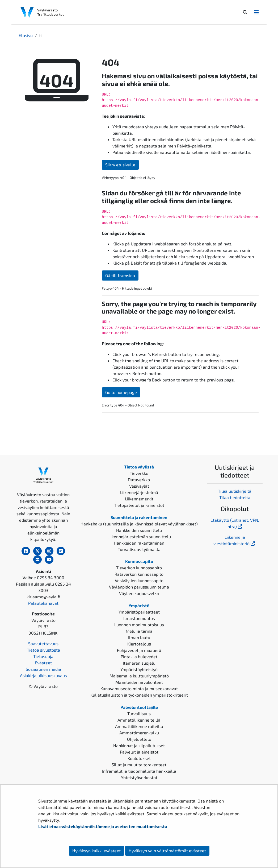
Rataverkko (139, 480)
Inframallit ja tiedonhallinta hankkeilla (139, 771)
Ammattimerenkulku (139, 733)
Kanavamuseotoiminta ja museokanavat (139, 688)
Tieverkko (139, 473)
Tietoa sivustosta (43, 650)
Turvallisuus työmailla (139, 549)
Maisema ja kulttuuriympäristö (139, 676)
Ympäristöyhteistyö (139, 669)
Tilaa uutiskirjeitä (235, 491)
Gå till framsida (120, 275)
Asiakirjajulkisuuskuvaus (43, 675)
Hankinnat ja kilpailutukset (139, 745)
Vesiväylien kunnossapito (139, 580)
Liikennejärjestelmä (139, 492)
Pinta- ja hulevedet (139, 657)
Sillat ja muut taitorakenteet (139, 765)
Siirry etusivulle (120, 165)
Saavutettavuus (43, 643)
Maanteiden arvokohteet (139, 682)
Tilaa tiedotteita (235, 497)
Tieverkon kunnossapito (139, 568)
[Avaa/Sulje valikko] (256, 12)
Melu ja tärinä (139, 631)
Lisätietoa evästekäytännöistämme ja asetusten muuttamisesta (103, 826)
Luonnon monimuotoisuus (139, 625)
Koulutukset (139, 758)
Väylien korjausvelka (139, 593)
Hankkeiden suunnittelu (139, 530)
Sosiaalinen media (43, 669)
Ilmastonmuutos (139, 618)
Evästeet (43, 663)
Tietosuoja (43, 656)
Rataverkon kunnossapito (139, 574)
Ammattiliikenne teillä (139, 720)
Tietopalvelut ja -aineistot (139, 505)
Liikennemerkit (139, 499)
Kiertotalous (139, 644)
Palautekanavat (43, 603)
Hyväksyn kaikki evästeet (96, 851)
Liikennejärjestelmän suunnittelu (139, 536)
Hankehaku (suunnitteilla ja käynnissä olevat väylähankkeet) (139, 524)
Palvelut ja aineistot (139, 752)
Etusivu (26, 35)
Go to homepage (121, 392)
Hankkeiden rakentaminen (139, 543)
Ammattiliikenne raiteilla (139, 726)
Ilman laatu (139, 637)
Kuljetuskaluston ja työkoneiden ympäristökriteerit (139, 695)
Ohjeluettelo (139, 739)
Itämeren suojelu (139, 663)
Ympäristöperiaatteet (139, 612)
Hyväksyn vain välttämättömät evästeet (167, 851)
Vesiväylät (139, 486)
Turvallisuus (139, 713)
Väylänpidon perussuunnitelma (139, 587)
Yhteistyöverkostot (139, 777)
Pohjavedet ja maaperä (139, 650)
